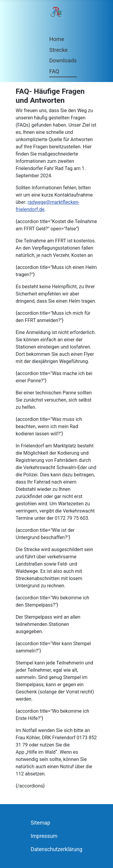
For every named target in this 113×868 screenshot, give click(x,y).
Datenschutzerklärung (56, 849)
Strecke (58, 50)
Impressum (44, 836)
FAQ (54, 71)
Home (57, 39)
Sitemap (41, 823)
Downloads (63, 60)
